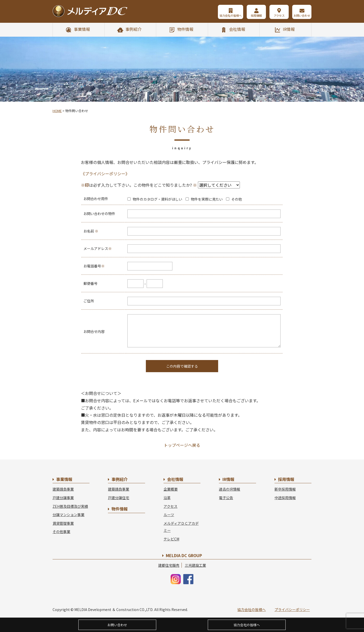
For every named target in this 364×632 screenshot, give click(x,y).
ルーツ (169, 515)
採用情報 (256, 15)
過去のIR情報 (230, 489)
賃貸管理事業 (63, 523)
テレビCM (171, 539)
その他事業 (61, 532)
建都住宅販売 (169, 565)
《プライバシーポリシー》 (105, 174)
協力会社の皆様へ (231, 15)
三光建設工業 (195, 565)
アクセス (279, 15)
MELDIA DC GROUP (184, 555)
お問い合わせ (302, 15)
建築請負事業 (63, 489)
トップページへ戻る (182, 445)
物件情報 (185, 29)
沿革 (167, 498)
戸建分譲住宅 (119, 498)
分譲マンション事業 (69, 515)
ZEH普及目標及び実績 (70, 506)
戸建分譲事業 (63, 498)
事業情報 (82, 29)
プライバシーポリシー (292, 609)
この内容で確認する (182, 366)
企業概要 (171, 489)
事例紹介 (133, 29)
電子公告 (226, 498)
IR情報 (289, 29)
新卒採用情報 (285, 489)
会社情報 (237, 29)
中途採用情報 (285, 498)
